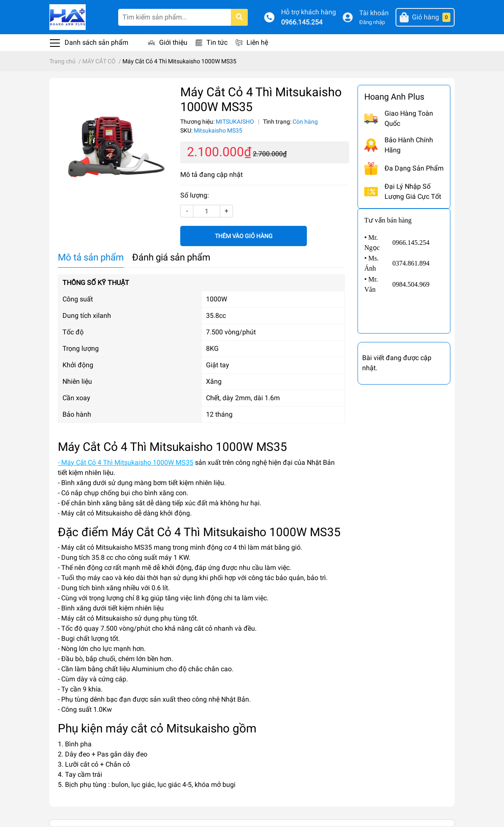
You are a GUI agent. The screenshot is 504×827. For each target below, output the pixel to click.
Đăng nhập (372, 22)
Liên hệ (257, 42)
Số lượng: (195, 195)
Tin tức (217, 42)
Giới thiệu (173, 42)
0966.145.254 (302, 22)
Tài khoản (374, 13)
